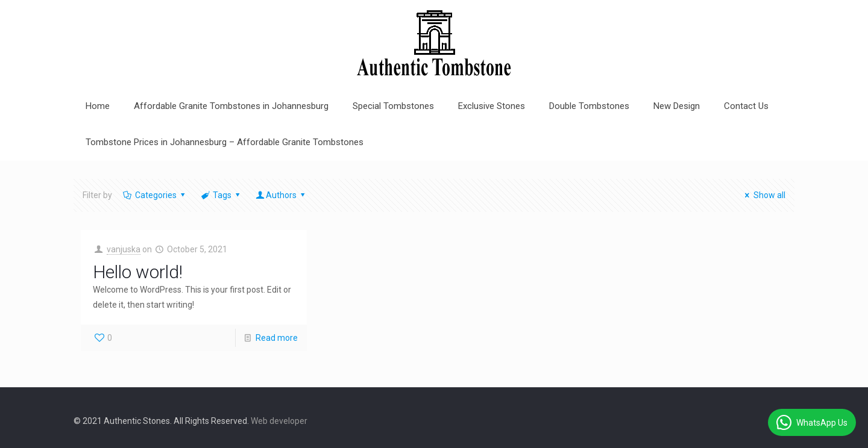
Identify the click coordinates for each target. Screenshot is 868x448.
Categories (155, 195)
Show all (763, 195)
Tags (221, 195)
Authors (281, 195)
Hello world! (138, 272)
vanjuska (124, 249)
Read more (277, 338)
